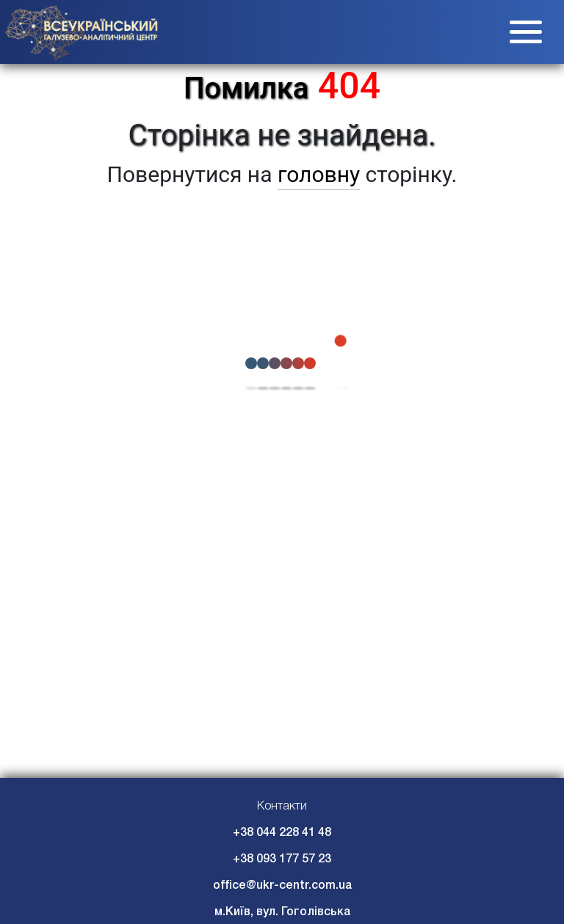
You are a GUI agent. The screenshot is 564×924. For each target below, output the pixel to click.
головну (319, 174)
